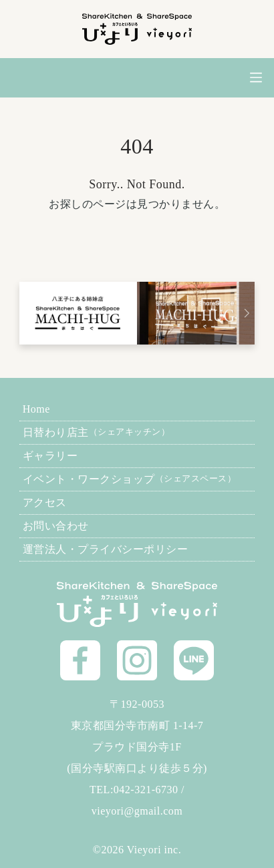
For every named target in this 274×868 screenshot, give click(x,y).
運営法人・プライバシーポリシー (106, 549)
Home (36, 409)
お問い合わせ (56, 526)
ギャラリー (50, 456)
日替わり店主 (97, 432)
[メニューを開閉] (256, 78)
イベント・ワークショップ (130, 479)
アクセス (45, 502)
